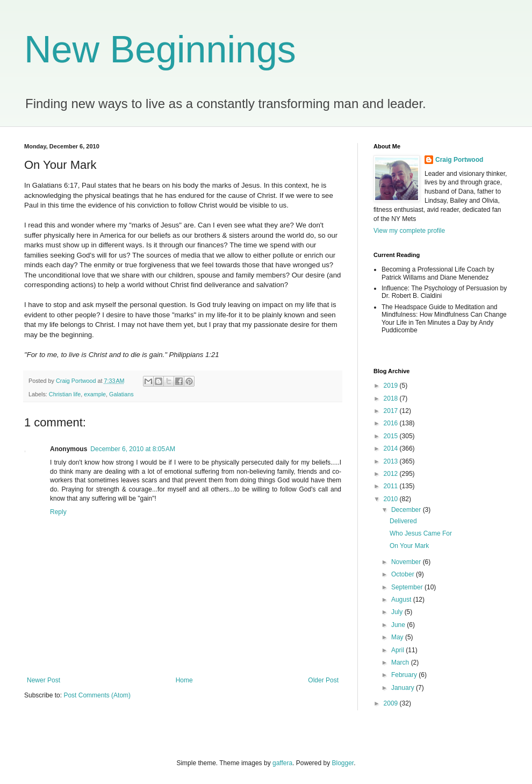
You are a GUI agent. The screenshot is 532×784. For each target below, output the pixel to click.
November (407, 562)
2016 (392, 423)
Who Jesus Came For (421, 533)
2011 (392, 486)
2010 (392, 499)
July (398, 612)
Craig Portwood (459, 160)
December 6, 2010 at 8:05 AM (133, 449)
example (95, 394)
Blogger (343, 763)
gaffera (282, 763)
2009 (392, 703)
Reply (58, 512)
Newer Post (44, 680)
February (405, 675)
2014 (392, 448)
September (408, 587)
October (404, 574)
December (407, 510)
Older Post (323, 680)
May (398, 637)
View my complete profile (409, 231)
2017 (392, 411)
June (399, 625)
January (404, 688)
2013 (392, 461)
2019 (392, 386)
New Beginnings (160, 49)
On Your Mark (409, 546)
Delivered (403, 521)
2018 (392, 398)
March (401, 662)
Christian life (65, 394)
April (398, 650)
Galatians (121, 394)
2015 (392, 436)
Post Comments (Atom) (97, 695)
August (402, 600)
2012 (392, 474)
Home (184, 680)
